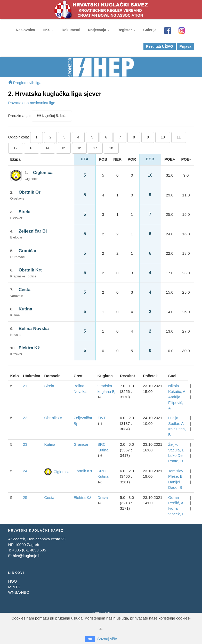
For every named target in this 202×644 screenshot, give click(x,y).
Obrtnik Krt (30, 270)
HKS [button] (48, 30)
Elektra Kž (29, 348)
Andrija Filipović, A (176, 402)
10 (163, 137)
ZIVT (102, 418)
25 (25, 497)
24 (25, 471)
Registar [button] (126, 30)
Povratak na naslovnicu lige (32, 103)
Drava (103, 497)
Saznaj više (107, 639)
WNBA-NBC (19, 592)
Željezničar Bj (33, 231)
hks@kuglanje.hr (27, 556)
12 (16, 148)
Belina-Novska (34, 329)
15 (63, 148)
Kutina (25, 309)
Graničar (28, 251)
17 (95, 148)
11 (179, 137)
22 (25, 418)
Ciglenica (43, 173)
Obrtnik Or (30, 192)
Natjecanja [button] (99, 30)
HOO (13, 581)
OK (90, 639)
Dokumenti (71, 30)
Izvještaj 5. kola (52, 116)
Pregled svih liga (25, 83)
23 (25, 444)
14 (47, 148)
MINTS (14, 587)
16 (79, 148)
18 (111, 148)
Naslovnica (26, 30)
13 (31, 148)
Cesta (25, 290)
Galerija (150, 30)
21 (25, 386)
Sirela (25, 212)
